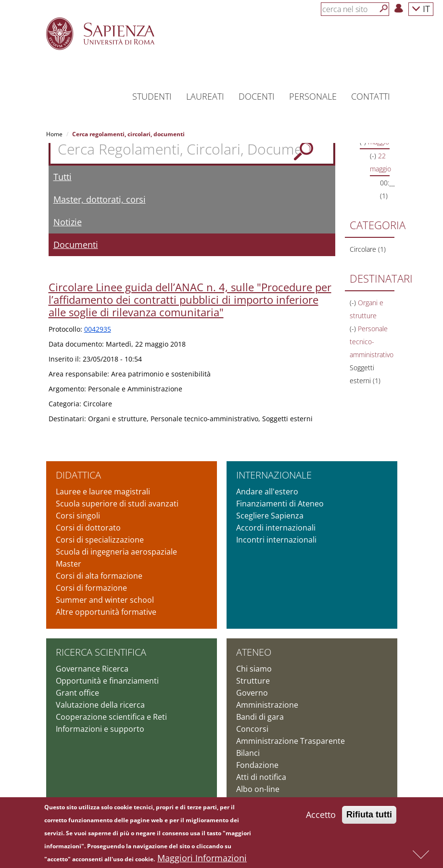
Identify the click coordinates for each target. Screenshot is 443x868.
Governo (252, 693)
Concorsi (252, 729)
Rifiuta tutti (369, 818)
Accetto (321, 818)
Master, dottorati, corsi (100, 199)
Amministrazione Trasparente (291, 741)
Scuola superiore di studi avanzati (117, 504)
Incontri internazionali (276, 540)
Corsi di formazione (91, 588)
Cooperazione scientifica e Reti (111, 717)
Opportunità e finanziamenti (107, 681)
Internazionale (274, 475)
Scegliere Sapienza (270, 516)
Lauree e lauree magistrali (103, 492)
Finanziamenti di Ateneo (280, 504)
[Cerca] (384, 9)
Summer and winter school (105, 600)
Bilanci (248, 753)
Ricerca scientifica (101, 652)
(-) (374, 156)
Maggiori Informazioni (202, 861)
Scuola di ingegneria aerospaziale (116, 552)
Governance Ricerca (92, 669)
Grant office (77, 693)
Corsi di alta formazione (99, 576)
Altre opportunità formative (106, 612)
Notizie (68, 222)
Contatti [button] (371, 96)
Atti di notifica (261, 777)
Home (54, 134)
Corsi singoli (78, 516)
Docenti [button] (257, 96)
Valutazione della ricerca (100, 705)
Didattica (78, 475)
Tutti (63, 177)
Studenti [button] (152, 96)
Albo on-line (258, 789)
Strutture (253, 681)
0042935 (98, 329)
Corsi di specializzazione (100, 540)
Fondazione (257, 765)
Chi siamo (254, 669)
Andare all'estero (267, 492)
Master (69, 564)
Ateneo (254, 652)
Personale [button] (313, 96)
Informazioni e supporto (100, 729)
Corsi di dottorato (88, 528)
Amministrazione (267, 705)
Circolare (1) (368, 249)
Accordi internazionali (276, 528)
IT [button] (421, 8)
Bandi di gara (260, 717)
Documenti (76, 245)
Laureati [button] (205, 96)
